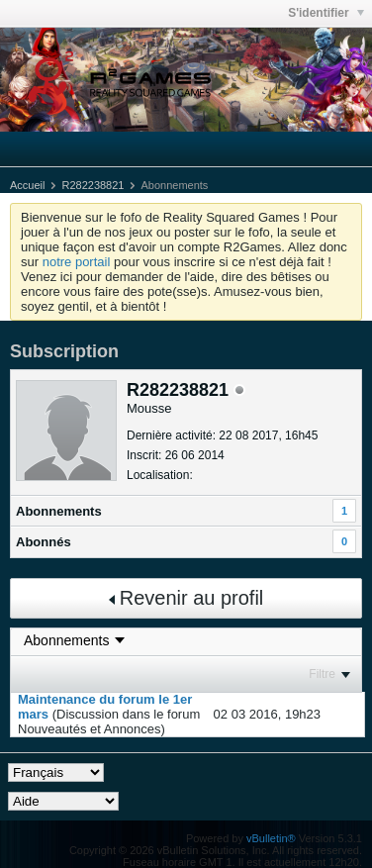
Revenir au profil (186, 598)
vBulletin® (271, 838)
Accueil (27, 185)
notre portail (77, 262)
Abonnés (44, 542)
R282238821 (93, 185)
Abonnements (59, 511)
